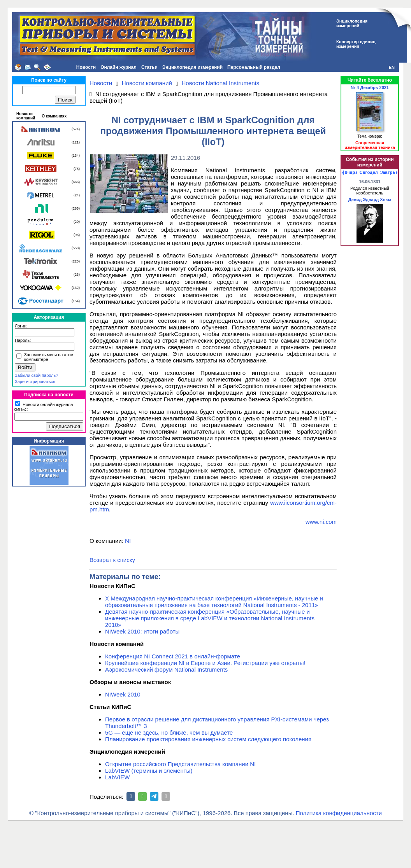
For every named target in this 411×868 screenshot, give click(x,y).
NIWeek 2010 (123, 694)
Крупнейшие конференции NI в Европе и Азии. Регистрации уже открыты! (205, 663)
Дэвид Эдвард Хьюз (370, 199)
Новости (86, 67)
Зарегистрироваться (35, 381)
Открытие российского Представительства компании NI (180, 764)
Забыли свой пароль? (36, 375)
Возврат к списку (112, 560)
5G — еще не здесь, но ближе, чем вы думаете (169, 732)
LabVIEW (117, 777)
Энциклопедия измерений (192, 67)
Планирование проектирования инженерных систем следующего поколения (208, 739)
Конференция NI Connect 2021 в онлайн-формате (173, 656)
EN (392, 67)
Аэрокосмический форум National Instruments (166, 669)
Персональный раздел (254, 67)
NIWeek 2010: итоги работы (142, 631)
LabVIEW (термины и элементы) (149, 771)
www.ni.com (321, 522)
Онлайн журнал (119, 67)
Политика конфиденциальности (339, 813)
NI (128, 541)
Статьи (149, 67)
